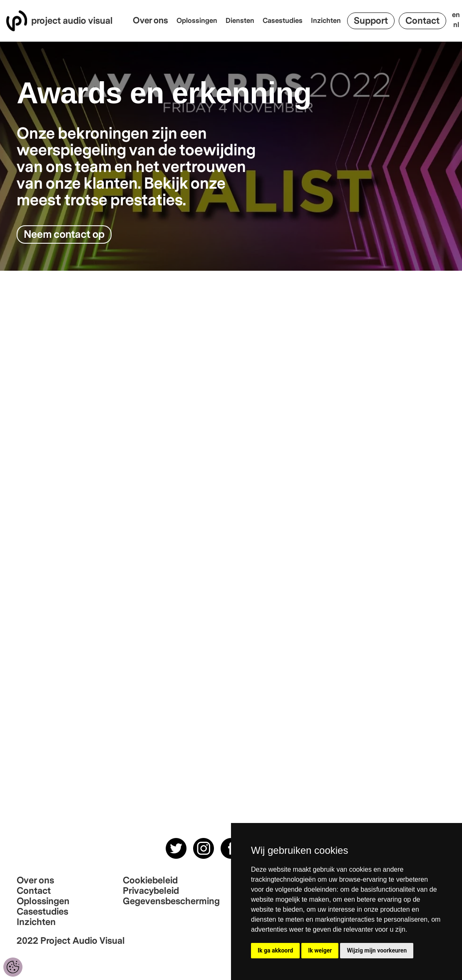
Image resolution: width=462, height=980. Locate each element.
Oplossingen (197, 21)
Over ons (150, 21)
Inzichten (326, 21)
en (456, 15)
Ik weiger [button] (320, 950)
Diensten (240, 21)
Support (371, 21)
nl (456, 25)
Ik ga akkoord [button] (275, 950)
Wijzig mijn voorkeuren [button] (377, 950)
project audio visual (72, 21)
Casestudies (283, 21)
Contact (422, 21)
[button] (153, 21)
